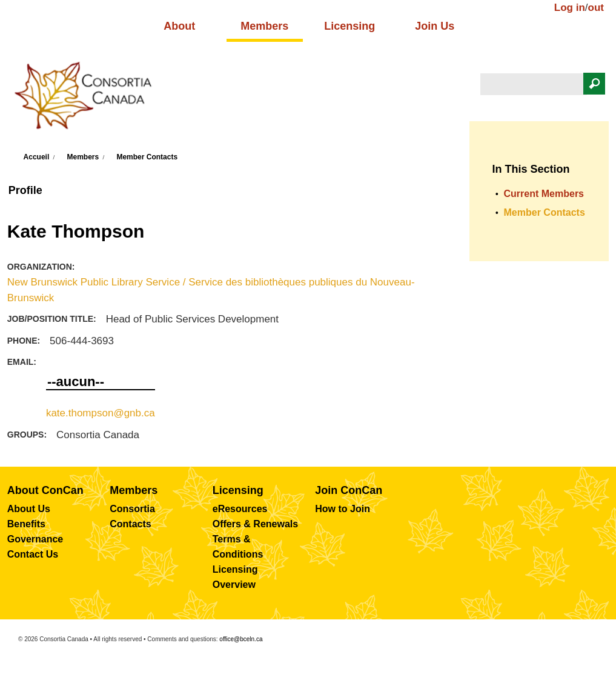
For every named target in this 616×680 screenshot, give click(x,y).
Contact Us (33, 554)
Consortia (132, 509)
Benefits (26, 524)
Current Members (544, 194)
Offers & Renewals (255, 524)
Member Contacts (147, 157)
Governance (35, 539)
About (179, 26)
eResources (240, 509)
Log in (570, 8)
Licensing (349, 26)
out (596, 8)
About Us (29, 509)
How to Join (343, 509)
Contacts (130, 524)
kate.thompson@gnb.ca (101, 413)
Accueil (37, 157)
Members (264, 26)
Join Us (435, 26)
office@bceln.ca (241, 639)
